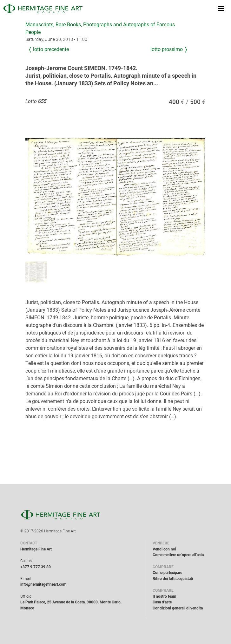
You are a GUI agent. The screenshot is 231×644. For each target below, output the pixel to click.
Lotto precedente (51, 49)
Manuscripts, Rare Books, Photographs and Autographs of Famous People (100, 28)
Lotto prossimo (167, 49)
